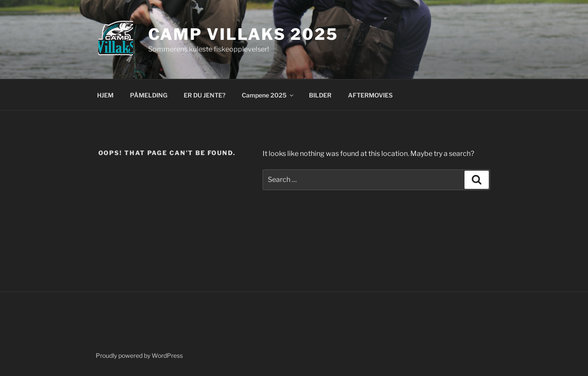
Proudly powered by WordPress (139, 355)
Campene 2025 (268, 95)
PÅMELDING (149, 95)
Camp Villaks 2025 (243, 34)
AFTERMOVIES (370, 95)
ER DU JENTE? (205, 95)
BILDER (320, 95)
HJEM (105, 95)
